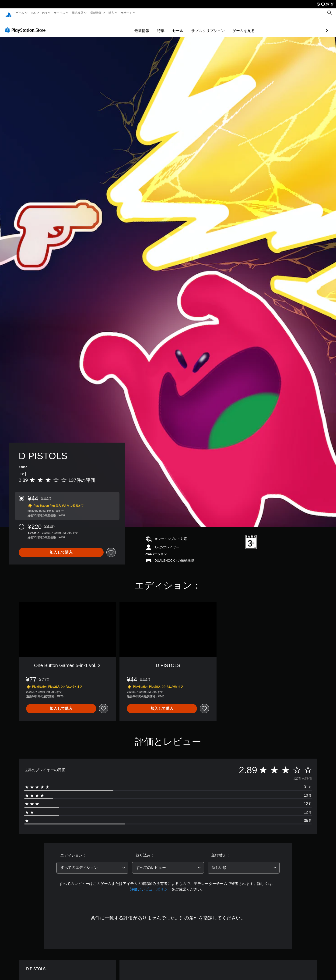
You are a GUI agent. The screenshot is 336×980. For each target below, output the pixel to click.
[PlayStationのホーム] (9, 13)
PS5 (33, 13)
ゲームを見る (217, 26)
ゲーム (20, 13)
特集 (134, 26)
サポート (126, 13)
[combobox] (92, 863)
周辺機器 (78, 13)
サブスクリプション (181, 26)
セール (151, 26)
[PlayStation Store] (27, 25)
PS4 (45, 13)
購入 (111, 13)
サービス (59, 13)
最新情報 (96, 13)
